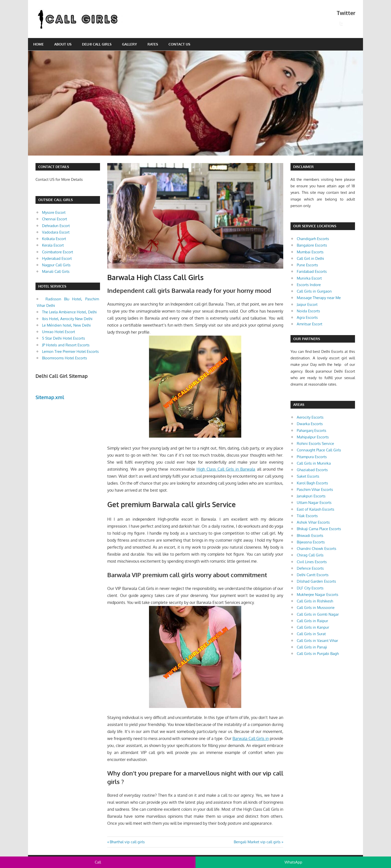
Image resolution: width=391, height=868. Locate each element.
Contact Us (179, 44)
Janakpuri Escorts (311, 496)
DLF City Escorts (310, 588)
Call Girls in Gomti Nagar (318, 614)
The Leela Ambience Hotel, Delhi (69, 312)
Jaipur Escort (307, 304)
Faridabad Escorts (312, 271)
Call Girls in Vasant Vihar (317, 641)
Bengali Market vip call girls (257, 842)
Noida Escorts (308, 311)
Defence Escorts (310, 568)
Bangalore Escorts (312, 245)
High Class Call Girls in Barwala (226, 469)
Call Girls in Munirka (314, 463)
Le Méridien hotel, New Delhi (66, 325)
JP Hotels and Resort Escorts (66, 345)
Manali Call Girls (56, 271)
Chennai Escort (54, 219)
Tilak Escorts (307, 516)
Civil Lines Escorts (312, 562)
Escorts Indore (309, 285)
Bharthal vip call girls (127, 842)
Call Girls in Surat (311, 634)
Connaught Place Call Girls (319, 450)
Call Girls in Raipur (312, 621)
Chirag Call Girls (310, 555)
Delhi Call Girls (97, 44)
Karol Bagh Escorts (312, 483)
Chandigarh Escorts (313, 239)
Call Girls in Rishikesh (315, 601)
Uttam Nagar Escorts (314, 503)
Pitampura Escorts (312, 457)
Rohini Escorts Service (315, 444)
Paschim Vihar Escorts (315, 490)
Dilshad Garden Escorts (316, 581)
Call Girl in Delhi (310, 258)
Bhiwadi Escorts (310, 536)
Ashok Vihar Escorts (313, 522)
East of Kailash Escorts (315, 509)
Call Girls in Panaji (312, 647)
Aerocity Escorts (310, 417)
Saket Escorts (308, 476)
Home (38, 44)
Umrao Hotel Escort (58, 332)
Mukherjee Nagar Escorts (317, 595)
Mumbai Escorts (310, 252)
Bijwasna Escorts (311, 542)
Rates (153, 44)
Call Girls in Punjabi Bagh (318, 654)
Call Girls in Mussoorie (316, 608)
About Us (63, 44)
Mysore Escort (54, 212)
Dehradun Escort (56, 226)
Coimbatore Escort (57, 252)
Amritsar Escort (309, 324)
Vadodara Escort (56, 232)
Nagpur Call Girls (56, 265)
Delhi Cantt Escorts (313, 575)
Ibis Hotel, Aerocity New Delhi (67, 319)
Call (98, 862)
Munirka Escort (309, 278)
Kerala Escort (53, 245)
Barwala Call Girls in (250, 738)
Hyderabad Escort (57, 258)
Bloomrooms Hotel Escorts (64, 358)
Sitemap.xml (50, 397)
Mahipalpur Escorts (313, 437)
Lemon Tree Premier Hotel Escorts (70, 351)
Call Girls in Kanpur (313, 627)
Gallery (129, 44)
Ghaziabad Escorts (312, 470)
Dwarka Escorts (310, 424)
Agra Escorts (307, 317)
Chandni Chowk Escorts (316, 549)
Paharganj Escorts (311, 430)
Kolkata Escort (54, 239)
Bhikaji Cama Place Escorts (319, 529)
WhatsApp (293, 862)
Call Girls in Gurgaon (314, 291)
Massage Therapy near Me (319, 298)
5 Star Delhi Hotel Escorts (63, 338)
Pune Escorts (307, 265)
